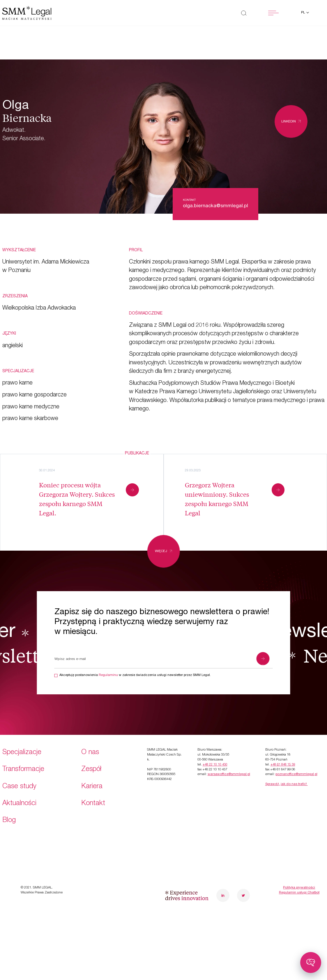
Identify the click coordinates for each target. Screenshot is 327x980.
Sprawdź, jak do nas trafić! (287, 752)
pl (303, 13)
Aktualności (19, 771)
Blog (9, 788)
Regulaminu (108, 675)
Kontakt (93, 771)
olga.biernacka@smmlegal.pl (215, 206)
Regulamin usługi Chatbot (299, 860)
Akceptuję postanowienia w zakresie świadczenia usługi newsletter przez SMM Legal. (135, 675)
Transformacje (23, 737)
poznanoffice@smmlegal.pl (296, 742)
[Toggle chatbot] (311, 963)
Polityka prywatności (299, 855)
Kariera (92, 754)
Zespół (91, 737)
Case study (19, 754)
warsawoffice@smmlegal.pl (229, 742)
